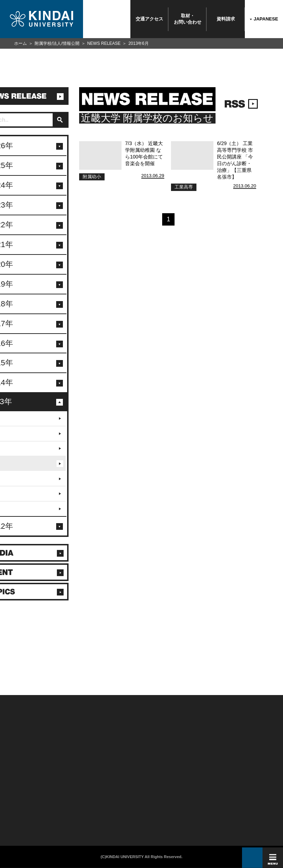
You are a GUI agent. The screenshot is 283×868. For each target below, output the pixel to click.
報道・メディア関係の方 (21, 797)
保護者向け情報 (63, 789)
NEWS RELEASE (104, 43)
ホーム (20, 43)
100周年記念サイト (18, 821)
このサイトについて (112, 781)
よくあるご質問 (16, 813)
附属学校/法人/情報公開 (57, 43)
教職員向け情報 (63, 805)
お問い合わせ (15, 789)
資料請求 (226, 19)
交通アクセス (149, 19)
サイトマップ (108, 797)
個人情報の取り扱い (112, 789)
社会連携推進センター (67, 813)
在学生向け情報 (63, 781)
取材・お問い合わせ (188, 19)
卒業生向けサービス (66, 797)
